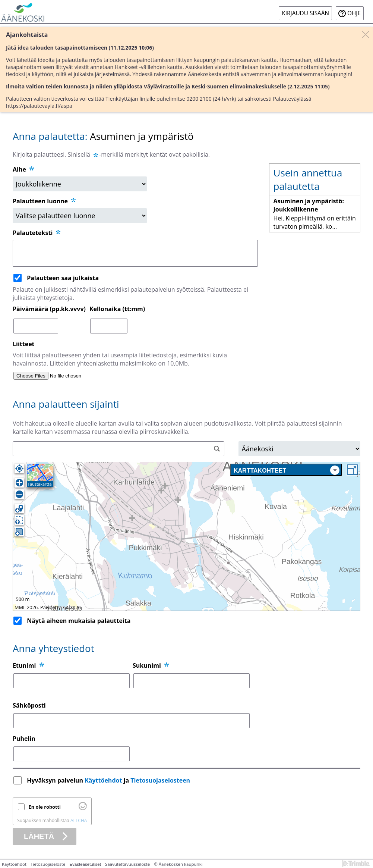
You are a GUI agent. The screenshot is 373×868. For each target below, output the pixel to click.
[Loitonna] (19, 494)
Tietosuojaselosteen (160, 780)
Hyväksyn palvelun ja (109, 780)
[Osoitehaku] (118, 449)
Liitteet (24, 344)
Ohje (354, 13)
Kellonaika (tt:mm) (117, 309)
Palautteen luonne (45, 201)
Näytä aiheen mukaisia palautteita (79, 621)
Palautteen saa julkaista (63, 278)
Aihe (19, 169)
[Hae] (217, 449)
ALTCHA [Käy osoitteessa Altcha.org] (79, 820)
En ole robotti (45, 807)
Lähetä (39, 836)
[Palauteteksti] (135, 253)
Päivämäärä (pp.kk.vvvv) (49, 309)
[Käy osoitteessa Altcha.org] (83, 808)
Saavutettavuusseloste (127, 864)
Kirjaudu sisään (305, 13)
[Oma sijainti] (19, 469)
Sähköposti (29, 705)
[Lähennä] (19, 483)
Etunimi (24, 665)
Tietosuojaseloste (48, 864)
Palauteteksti (37, 233)
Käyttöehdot (103, 780)
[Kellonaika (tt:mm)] (109, 326)
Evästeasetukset (85, 864)
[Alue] (299, 449)
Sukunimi (147, 665)
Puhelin (24, 739)
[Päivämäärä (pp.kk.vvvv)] (36, 326)
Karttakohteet (287, 470)
